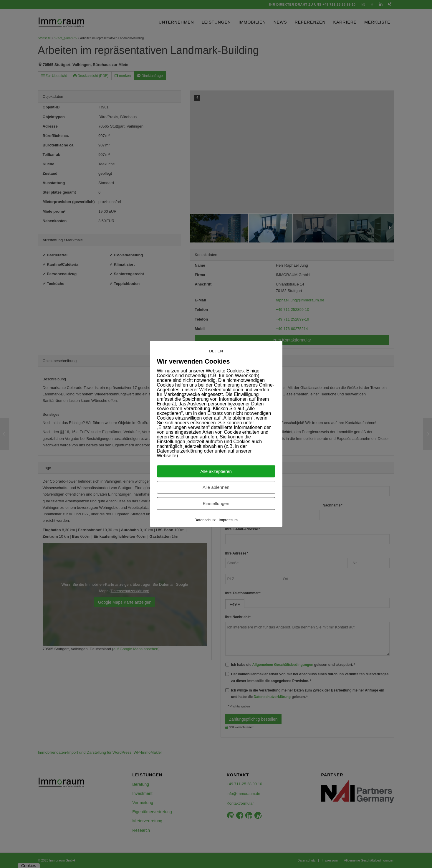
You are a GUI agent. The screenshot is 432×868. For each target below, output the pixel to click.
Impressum (228, 520)
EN (220, 351)
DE (212, 351)
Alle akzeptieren (216, 472)
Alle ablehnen (216, 487)
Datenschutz (205, 520)
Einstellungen (216, 504)
